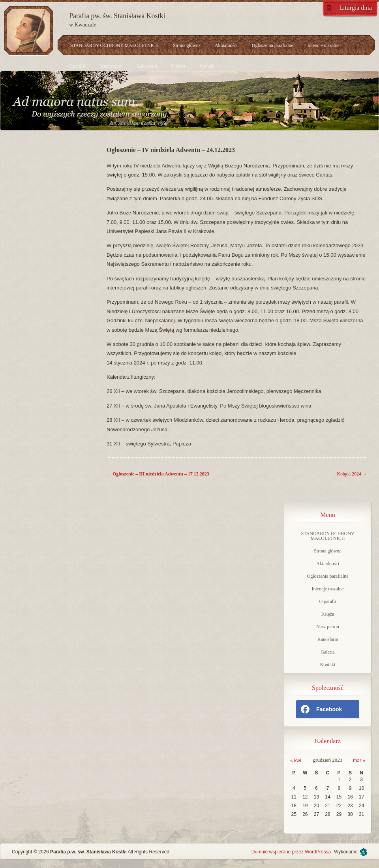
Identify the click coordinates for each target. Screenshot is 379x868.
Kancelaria (147, 66)
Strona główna (187, 45)
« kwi (296, 761)
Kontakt (207, 66)
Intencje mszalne (324, 45)
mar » (359, 761)
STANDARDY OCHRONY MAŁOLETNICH (114, 45)
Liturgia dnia (356, 8)
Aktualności (226, 45)
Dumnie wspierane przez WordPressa (291, 852)
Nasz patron (111, 66)
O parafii (77, 66)
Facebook (321, 709)
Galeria (178, 66)
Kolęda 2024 (352, 474)
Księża (328, 614)
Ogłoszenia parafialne (273, 45)
